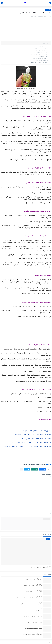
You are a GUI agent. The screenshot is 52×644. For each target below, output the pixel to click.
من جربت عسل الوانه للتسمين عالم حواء (34, 592)
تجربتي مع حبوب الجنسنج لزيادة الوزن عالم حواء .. (33, 635)
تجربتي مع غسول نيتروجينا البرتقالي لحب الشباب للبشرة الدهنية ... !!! (27, 446)
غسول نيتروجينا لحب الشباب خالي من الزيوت (40, 55)
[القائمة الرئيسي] (50, 3)
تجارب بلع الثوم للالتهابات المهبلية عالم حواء (34, 628)
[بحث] (2, 3)
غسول (38, 464)
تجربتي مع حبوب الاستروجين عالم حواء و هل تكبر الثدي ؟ (31, 604)
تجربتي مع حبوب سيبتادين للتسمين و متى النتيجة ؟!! (32, 616)
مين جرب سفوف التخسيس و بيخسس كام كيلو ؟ (33, 586)
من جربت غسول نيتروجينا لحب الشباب (41, 53)
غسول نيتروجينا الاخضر (44, 57)
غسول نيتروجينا (32, 464)
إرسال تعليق (46, 519)
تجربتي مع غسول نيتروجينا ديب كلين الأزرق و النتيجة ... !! (31, 443)
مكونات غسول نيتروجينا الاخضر (42, 61)
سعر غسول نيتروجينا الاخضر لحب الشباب (40, 59)
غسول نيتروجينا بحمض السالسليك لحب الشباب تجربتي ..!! (30, 435)
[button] (42, 469)
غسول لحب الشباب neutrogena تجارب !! (37, 431)
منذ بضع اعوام (47, 566)
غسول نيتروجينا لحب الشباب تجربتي (41, 51)
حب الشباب (48, 10)
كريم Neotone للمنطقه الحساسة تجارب (40, 568)
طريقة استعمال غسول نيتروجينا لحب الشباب (39, 63)
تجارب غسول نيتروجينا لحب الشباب (41, 49)
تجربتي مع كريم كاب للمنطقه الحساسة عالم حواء (33, 610)
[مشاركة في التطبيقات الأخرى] (21, 469)
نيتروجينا (25, 464)
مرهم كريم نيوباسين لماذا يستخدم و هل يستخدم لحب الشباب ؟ (30, 598)
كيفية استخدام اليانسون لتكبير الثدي (35, 622)
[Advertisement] (26, 31)
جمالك (26, 3)
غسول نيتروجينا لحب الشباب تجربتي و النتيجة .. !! (34, 439)
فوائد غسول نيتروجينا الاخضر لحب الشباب (40, 47)
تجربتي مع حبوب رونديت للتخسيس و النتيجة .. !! (33, 580)
